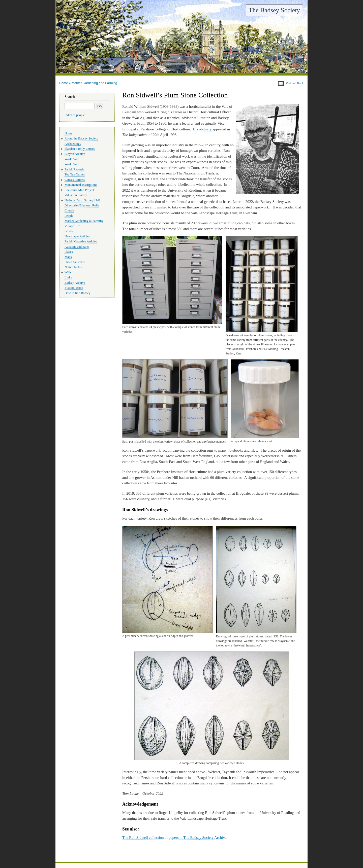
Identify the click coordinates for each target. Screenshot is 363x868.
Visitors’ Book (74, 288)
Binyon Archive (75, 154)
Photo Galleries (74, 262)
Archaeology (73, 144)
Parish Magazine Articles (81, 241)
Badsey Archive (75, 283)
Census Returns (75, 180)
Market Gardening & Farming (84, 221)
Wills (68, 272)
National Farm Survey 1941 (82, 200)
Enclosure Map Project (79, 190)
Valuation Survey (76, 195)
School (69, 231)
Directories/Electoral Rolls (82, 205)
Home (64, 83)
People (69, 216)
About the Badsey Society (81, 138)
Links (68, 277)
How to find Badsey (78, 293)
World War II (73, 164)
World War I (72, 159)
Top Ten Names (75, 174)
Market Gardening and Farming (94, 83)
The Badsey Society (274, 10)
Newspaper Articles (77, 236)
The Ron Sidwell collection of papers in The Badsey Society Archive (174, 838)
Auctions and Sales (77, 247)
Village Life (72, 226)
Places (69, 252)
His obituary (202, 129)
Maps (68, 257)
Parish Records (74, 169)
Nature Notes (73, 267)
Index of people (75, 115)
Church (69, 210)
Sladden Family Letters (80, 149)
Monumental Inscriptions (81, 185)
